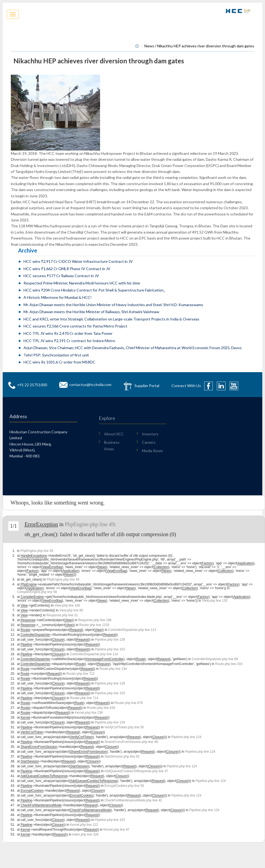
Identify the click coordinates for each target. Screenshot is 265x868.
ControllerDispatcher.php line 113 (132, 630)
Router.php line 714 (84, 698)
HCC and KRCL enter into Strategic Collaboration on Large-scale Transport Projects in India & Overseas (111, 319)
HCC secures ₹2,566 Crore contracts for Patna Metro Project (75, 326)
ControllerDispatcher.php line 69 (215, 659)
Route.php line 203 (229, 664)
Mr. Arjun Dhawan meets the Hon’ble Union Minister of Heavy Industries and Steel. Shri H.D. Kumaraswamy (113, 305)
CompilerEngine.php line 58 (37, 592)
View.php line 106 (67, 605)
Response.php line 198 (95, 620)
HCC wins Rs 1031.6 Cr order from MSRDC (59, 362)
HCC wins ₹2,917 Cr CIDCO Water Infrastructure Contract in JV (78, 261)
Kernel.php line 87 (116, 830)
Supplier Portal (147, 385)
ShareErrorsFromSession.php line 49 (131, 742)
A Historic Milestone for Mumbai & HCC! (58, 297)
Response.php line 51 (62, 615)
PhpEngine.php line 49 (90, 524)
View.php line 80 (71, 610)
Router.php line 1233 (94, 625)
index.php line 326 (85, 834)
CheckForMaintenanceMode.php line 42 (133, 800)
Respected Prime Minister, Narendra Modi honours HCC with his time (82, 283)
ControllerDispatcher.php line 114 (94, 654)
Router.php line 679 (129, 703)
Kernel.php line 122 (84, 825)
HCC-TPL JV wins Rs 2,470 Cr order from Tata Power (68, 333)
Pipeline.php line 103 (110, 649)
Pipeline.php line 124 (186, 737)
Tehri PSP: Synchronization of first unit (56, 355)
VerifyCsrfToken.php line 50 (124, 727)
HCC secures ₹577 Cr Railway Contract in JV (61, 276)
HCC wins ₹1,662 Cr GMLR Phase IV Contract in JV (67, 269)
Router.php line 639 (101, 708)
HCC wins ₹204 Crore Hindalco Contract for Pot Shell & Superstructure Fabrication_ (94, 290)
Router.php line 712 (80, 674)
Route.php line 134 (113, 669)
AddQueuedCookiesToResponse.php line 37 (136, 771)
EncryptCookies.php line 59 (124, 786)
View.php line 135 (215, 601)
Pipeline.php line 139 (110, 640)
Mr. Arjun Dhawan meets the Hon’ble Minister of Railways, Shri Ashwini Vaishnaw (91, 312)
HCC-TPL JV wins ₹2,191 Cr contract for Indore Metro (69, 341)
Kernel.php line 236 (89, 713)
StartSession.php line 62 (122, 756)
